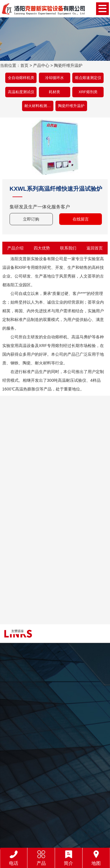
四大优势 (42, 248)
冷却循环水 (54, 78)
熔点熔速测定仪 (88, 78)
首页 (24, 65)
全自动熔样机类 (21, 78)
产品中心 (41, 65)
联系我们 (68, 248)
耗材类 (54, 92)
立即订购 (31, 219)
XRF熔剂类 (88, 92)
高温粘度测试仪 (21, 92)
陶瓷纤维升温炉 (68, 65)
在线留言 (81, 219)
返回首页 (95, 248)
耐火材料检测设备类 (39, 106)
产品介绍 (15, 248)
